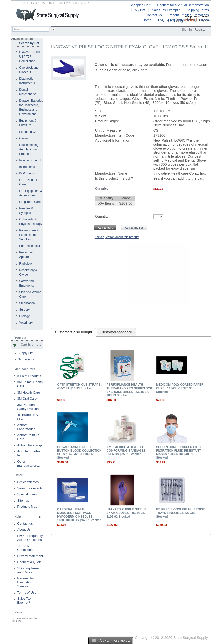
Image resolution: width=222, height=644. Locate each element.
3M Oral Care (27, 398)
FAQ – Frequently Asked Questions (30, 538)
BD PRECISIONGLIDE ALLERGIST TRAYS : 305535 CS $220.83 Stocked (180, 513)
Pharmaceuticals (30, 246)
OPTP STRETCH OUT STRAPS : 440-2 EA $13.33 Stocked (80, 387)
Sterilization (27, 303)
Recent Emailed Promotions (189, 15)
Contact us (25, 523)
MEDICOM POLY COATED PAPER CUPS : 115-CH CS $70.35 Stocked (180, 388)
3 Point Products (29, 376)
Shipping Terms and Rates (28, 570)
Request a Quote (29, 562)
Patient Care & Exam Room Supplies (29, 235)
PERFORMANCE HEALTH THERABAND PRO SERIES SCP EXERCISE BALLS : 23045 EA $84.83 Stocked (129, 390)
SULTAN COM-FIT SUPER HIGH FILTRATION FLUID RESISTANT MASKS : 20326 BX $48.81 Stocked (179, 452)
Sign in (187, 29)
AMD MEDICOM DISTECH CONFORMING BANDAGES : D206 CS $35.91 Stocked (127, 451)
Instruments (27, 167)
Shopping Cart (140, 5)
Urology (24, 316)
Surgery (24, 310)
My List (140, 10)
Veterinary (26, 323)
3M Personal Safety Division (28, 407)
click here (140, 70)
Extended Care (29, 132)
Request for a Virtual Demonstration (183, 5)
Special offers (27, 494)
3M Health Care (28, 392)
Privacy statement (30, 556)
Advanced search (23, 39)
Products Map (27, 507)
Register (200, 29)
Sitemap (23, 501)
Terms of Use (27, 593)
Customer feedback (116, 332)
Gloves (24, 138)
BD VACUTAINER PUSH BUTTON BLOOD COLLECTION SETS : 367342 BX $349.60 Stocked (79, 452)
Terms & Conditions (25, 548)
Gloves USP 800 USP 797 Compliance (30, 57)
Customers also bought (73, 332)
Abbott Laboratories (26, 427)
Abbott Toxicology (30, 445)
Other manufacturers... (29, 464)
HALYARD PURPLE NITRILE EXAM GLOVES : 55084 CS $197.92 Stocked (126, 513)
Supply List (25, 353)
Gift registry (26, 359)
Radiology (26, 264)
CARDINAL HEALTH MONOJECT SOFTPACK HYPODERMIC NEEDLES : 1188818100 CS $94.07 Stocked (79, 515)
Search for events (30, 488)
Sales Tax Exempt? (24, 601)
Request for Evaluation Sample (25, 582)
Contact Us (154, 15)
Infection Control (30, 160)
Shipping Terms (198, 10)
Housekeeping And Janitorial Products (29, 149)
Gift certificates (28, 482)
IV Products (27, 173)
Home (147, 20)
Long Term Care (30, 202)
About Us (24, 529)
